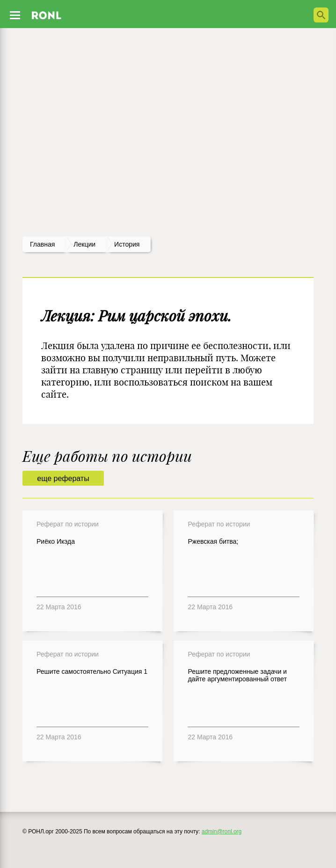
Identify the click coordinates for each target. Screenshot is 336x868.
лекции (84, 244)
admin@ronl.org (222, 832)
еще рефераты (63, 478)
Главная (42, 244)
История (127, 244)
